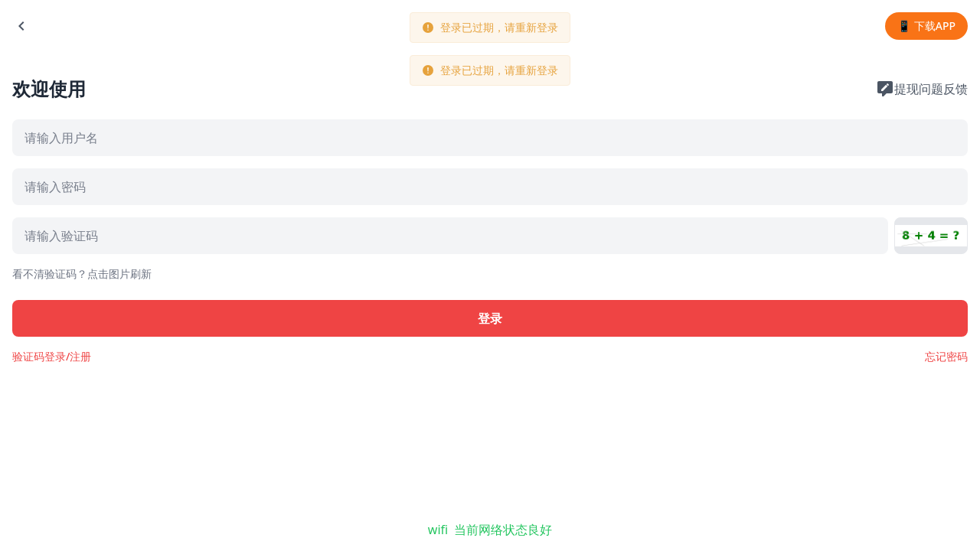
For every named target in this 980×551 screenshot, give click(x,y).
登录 (490, 318)
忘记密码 (946, 356)
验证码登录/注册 (52, 356)
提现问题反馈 (922, 89)
